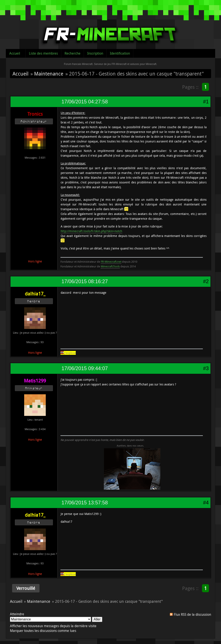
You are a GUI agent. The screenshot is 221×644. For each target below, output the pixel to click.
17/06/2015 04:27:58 (85, 102)
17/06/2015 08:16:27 (85, 281)
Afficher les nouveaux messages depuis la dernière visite (53, 626)
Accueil (15, 53)
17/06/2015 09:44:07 (85, 368)
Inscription (95, 53)
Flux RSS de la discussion (192, 614)
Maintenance (49, 74)
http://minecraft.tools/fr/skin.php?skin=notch (91, 231)
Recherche (73, 53)
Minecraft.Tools (110, 266)
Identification (120, 53)
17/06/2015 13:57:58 (85, 503)
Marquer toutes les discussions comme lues (43, 631)
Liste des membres (43, 53)
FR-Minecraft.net (111, 262)
